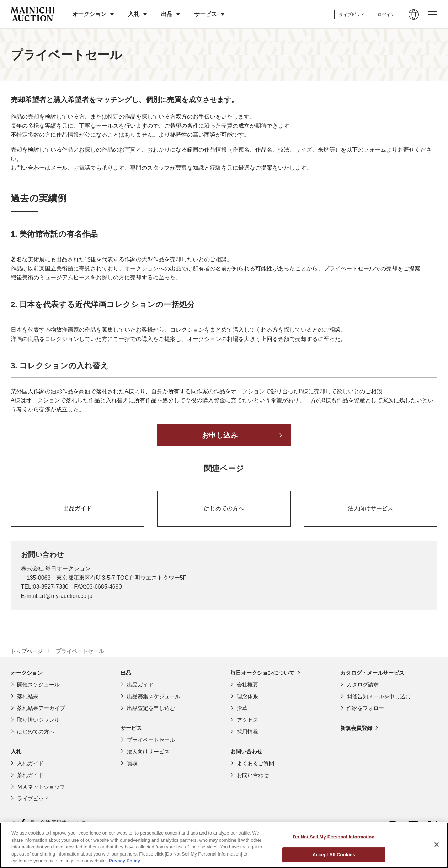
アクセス (247, 720)
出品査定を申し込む (151, 708)
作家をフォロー (365, 708)
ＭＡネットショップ (41, 787)
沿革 (242, 708)
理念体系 (247, 696)
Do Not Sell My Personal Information (334, 855)
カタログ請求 (363, 685)
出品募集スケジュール (154, 696)
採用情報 (247, 732)
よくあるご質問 (255, 763)
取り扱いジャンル (38, 720)
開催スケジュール (38, 685)
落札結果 (28, 696)
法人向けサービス (148, 751)
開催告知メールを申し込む (379, 696)
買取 (132, 763)
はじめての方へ (36, 732)
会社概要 (247, 685)
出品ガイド (140, 685)
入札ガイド (30, 763)
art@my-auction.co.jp (66, 596)
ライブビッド (33, 798)
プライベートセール (151, 740)
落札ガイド (30, 775)
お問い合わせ (253, 775)
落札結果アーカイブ (41, 708)
